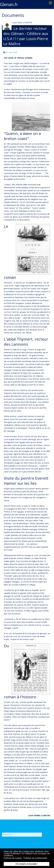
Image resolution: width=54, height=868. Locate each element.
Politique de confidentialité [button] (35, 858)
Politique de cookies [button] (13, 858)
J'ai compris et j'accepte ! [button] (27, 864)
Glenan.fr (9, 4)
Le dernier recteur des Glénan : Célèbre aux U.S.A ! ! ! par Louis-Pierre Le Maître (26, 36)
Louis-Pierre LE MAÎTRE (22, 23)
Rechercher (2, 831)
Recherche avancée (10, 840)
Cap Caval (13, 52)
